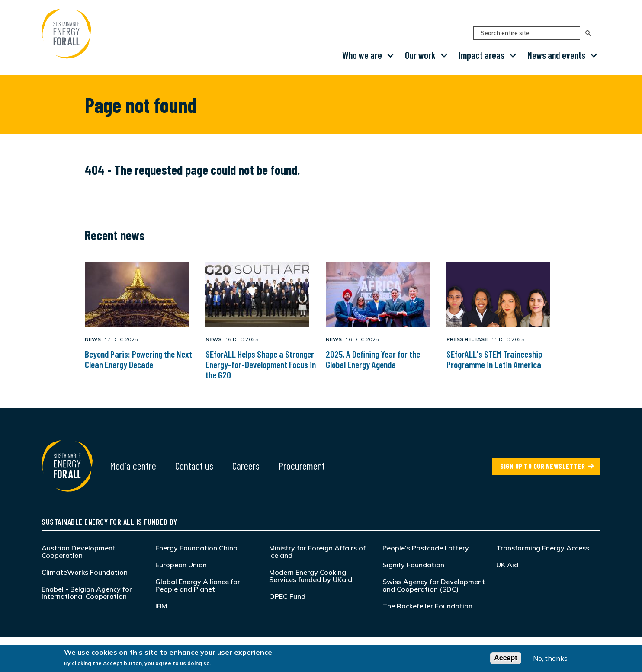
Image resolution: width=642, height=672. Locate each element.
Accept (506, 658)
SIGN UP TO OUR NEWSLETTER (543, 466)
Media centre (133, 466)
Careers (246, 466)
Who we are (362, 55)
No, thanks (550, 658)
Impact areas (481, 55)
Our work (420, 55)
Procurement (302, 466)
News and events (556, 55)
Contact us (194, 466)
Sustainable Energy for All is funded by (109, 522)
